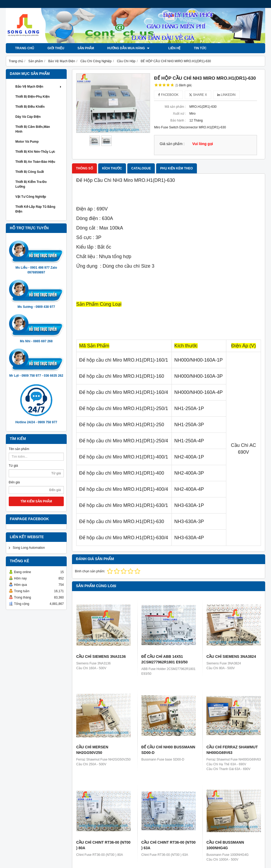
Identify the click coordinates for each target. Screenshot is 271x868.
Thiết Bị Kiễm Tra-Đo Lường (31, 184)
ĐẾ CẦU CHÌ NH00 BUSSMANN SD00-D (168, 750)
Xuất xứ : (179, 114)
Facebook (168, 95)
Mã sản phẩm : (175, 107)
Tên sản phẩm (19, 449)
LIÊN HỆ (169, 48)
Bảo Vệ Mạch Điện (39, 87)
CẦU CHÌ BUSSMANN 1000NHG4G (225, 845)
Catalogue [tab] (141, 168)
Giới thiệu (56, 48)
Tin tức (195, 48)
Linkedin (226, 95)
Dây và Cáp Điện (28, 117)
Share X (198, 95)
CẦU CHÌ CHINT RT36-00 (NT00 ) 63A (168, 845)
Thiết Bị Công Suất (30, 172)
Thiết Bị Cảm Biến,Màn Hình (33, 129)
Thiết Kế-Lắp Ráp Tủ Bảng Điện (35, 209)
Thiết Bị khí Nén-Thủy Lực (35, 152)
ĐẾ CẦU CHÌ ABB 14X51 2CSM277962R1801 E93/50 (164, 659)
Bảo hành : (178, 120)
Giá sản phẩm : (172, 144)
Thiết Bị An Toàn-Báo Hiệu (35, 162)
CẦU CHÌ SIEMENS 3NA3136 (101, 656)
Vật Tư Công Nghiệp (31, 197)
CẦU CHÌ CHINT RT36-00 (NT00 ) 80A (103, 845)
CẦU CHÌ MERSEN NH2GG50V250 (92, 750)
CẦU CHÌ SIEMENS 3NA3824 (231, 656)
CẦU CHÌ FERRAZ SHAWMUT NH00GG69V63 (232, 750)
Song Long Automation (29, 548)
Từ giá (13, 466)
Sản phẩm (86, 48)
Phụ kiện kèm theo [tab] (176, 168)
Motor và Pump (27, 142)
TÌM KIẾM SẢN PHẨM (36, 501)
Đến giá (14, 482)
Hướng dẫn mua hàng (128, 48)
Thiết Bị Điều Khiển (30, 107)
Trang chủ (25, 48)
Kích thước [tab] (112, 168)
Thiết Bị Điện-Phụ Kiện (33, 97)
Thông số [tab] (84, 168)
